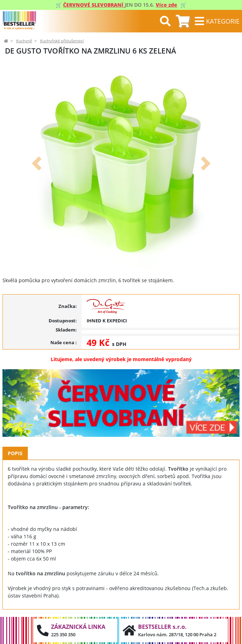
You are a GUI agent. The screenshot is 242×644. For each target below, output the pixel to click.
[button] (37, 163)
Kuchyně (24, 41)
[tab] (183, 21)
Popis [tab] (15, 453)
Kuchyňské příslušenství (62, 41)
